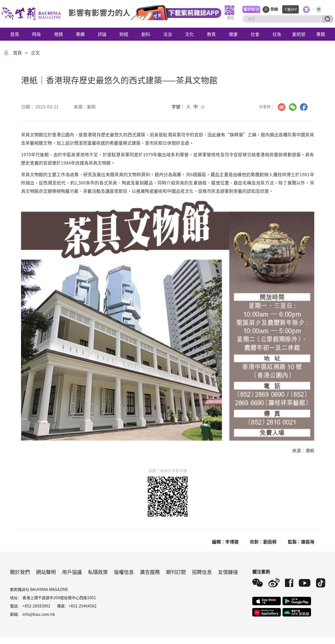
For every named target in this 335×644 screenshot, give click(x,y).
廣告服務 (150, 572)
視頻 (58, 34)
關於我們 (20, 572)
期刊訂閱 (176, 572)
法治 (168, 34)
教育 (211, 34)
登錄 (274, 9)
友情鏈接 (228, 572)
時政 (37, 34)
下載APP (291, 9)
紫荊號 (299, 34)
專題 (321, 34)
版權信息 (124, 572)
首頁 (15, 34)
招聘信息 (202, 572)
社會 (255, 34)
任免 (277, 34)
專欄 (80, 34)
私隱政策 (98, 572)
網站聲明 (46, 572)
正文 (35, 53)
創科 (146, 34)
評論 (102, 34)
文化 (189, 34)
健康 (233, 34)
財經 (124, 34)
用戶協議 (72, 572)
